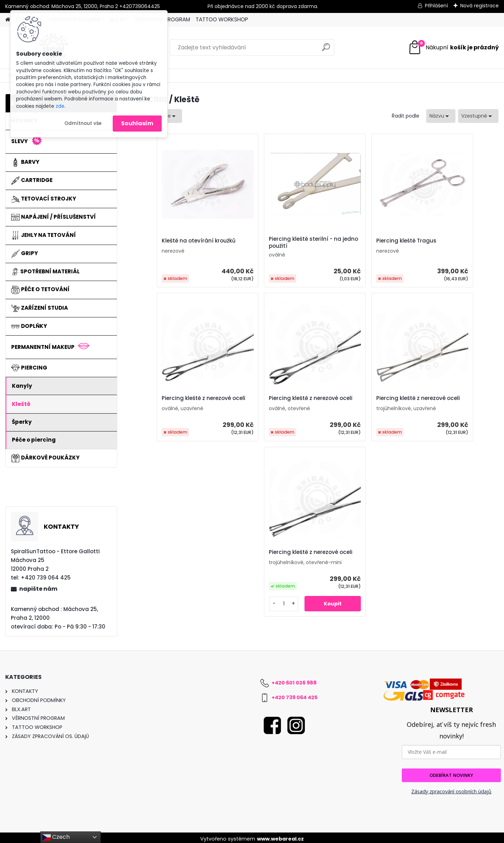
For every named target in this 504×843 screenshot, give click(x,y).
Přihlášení (436, 6)
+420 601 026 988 (294, 680)
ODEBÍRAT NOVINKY (451, 773)
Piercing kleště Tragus (353, 241)
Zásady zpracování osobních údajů (451, 789)
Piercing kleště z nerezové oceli (449, 243)
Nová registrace (479, 6)
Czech (56, 837)
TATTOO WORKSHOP (222, 19)
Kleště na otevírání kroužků (176, 241)
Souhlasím (137, 123)
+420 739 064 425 (295, 695)
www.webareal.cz (280, 836)
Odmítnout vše (83, 123)
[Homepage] (8, 20)
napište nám (38, 589)
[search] (326, 50)
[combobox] (441, 116)
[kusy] (382, 455)
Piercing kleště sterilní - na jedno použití (267, 243)
